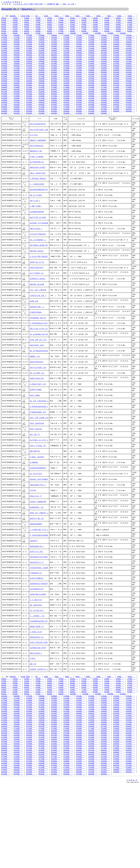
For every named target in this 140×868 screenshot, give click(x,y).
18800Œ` (80, 53)
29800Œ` (80, 76)
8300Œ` (17, 33)
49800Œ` (105, 117)
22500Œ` (130, 60)
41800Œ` (68, 101)
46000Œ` (43, 110)
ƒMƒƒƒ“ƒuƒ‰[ (36, 247)
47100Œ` (43, 113)
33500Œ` (130, 83)
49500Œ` (68, 117)
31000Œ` (93, 78)
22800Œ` (31, 62)
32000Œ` (80, 81)
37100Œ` (31, 92)
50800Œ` (93, 120)
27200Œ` (31, 72)
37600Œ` (93, 92)
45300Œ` (93, 108)
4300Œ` (108, 23)
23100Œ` (68, 62)
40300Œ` (18, 99)
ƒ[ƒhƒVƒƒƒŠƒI (37, 198)
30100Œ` (118, 76)
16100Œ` (18, 49)
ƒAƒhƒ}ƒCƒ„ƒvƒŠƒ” (38, 180)
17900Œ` (105, 51)
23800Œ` (18, 65)
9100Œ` (108, 33)
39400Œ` (43, 97)
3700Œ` (40, 23)
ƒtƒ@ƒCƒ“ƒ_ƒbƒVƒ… (38, 302)
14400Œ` (80, 44)
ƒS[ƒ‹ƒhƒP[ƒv (37, 406)
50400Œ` (43, 120)
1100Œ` (17, 19)
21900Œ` (56, 60)
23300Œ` (93, 62)
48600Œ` (93, 115)
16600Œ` (80, 49)
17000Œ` (130, 49)
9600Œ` (28, 35)
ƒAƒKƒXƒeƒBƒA (36, 571)
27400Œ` (56, 72)
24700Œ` (130, 65)
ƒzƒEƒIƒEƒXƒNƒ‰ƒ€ (38, 510)
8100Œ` (131, 30)
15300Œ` (56, 46)
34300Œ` (93, 85)
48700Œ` (105, 115)
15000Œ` (18, 46)
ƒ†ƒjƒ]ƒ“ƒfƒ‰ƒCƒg (38, 253)
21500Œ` (6, 60)
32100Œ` (93, 81)
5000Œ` (51, 26)
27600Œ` (80, 72)
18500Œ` (43, 53)
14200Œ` (56, 44)
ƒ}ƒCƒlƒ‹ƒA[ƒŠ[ (38, 320)
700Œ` (110, 17)
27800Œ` (105, 72)
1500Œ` (63, 19)
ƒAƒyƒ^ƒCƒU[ (36, 717)
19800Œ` (68, 55)
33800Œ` (31, 85)
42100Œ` (105, 101)
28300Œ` (31, 74)
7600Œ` (74, 30)
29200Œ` (6, 76)
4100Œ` (86, 23)
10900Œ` (56, 37)
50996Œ (13, 17)
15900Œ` (130, 46)
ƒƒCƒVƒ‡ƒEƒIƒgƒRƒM (39, 583)
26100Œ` (31, 69)
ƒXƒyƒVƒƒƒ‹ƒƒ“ (37, 614)
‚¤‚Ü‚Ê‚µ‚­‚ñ (132, 854)
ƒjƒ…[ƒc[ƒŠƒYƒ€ (38, 314)
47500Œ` (93, 113)
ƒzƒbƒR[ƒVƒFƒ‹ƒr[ (39, 736)
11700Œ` (18, 39)
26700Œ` (105, 69)
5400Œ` (97, 26)
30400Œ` (18, 78)
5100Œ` (63, 26)
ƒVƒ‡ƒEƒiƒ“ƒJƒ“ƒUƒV (39, 607)
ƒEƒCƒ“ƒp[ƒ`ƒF (37, 284)
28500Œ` (56, 74)
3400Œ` (5, 23)
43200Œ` (105, 104)
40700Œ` (68, 99)
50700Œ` (80, 120)
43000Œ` (80, 104)
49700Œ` (93, 117)
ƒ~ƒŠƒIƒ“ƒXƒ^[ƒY (38, 418)
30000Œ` (105, 76)
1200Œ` (28, 19)
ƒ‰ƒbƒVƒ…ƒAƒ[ (37, 333)
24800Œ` (6, 67)
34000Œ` (56, 85)
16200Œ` (31, 49)
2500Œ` (40, 21)
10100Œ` (87, 35)
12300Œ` (93, 39)
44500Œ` (130, 106)
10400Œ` (124, 35)
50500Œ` (56, 120)
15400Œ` (68, 46)
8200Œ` (5, 33)
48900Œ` (130, 115)
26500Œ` (80, 69)
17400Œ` (43, 51)
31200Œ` (118, 78)
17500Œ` (56, 51)
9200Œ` (120, 33)
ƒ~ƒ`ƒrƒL (34, 143)
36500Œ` (93, 90)
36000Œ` (31, 90)
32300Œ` (118, 81)
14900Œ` (6, 46)
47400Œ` (80, 113)
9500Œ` (17, 35)
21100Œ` (93, 58)
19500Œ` (31, 55)
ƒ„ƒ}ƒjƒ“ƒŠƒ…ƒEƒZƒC (39, 278)
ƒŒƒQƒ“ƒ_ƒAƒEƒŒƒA (38, 149)
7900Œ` (108, 30)
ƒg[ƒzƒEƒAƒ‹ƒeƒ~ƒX (39, 363)
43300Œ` (118, 104)
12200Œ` (80, 39)
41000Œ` (105, 99)
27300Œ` (43, 72)
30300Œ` (6, 78)
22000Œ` (68, 60)
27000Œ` (6, 72)
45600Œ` (130, 108)
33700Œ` (18, 85)
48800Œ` (118, 115)
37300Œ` (56, 92)
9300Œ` (131, 33)
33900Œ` (43, 85)
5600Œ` (120, 26)
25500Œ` (93, 67)
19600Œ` (43, 55)
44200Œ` (93, 106)
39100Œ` (6, 97)
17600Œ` (68, 51)
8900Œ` (86, 33)
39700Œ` (80, 97)
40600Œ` (56, 99)
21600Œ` (18, 60)
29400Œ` (31, 76)
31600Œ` (31, 81)
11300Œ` (105, 37)
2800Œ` (74, 21)
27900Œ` (118, 72)
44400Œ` (118, 106)
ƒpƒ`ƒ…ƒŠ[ (35, 217)
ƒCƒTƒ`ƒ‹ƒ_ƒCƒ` (37, 601)
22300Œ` (105, 60)
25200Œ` (56, 67)
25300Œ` (68, 67)
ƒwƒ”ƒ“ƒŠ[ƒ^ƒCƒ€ (38, 235)
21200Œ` (105, 58)
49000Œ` (6, 117)
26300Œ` (56, 69)
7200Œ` (28, 30)
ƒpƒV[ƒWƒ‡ (35, 430)
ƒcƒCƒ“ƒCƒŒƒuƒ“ (37, 632)
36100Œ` (43, 90)
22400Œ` (118, 60)
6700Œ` (108, 28)
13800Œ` (6, 44)
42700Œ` (43, 104)
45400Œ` (105, 108)
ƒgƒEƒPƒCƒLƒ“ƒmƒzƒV (39, 638)
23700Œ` (6, 65)
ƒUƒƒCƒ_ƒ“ (35, 473)
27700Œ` (93, 72)
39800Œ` (93, 97)
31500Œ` (18, 81)
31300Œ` (130, 78)
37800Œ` (118, 92)
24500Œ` (105, 65)
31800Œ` (56, 81)
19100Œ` (118, 53)
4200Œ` (97, 23)
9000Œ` (97, 33)
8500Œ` (40, 33)
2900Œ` (86, 21)
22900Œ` (43, 62)
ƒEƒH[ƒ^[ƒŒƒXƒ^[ (39, 559)
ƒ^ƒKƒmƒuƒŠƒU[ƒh (38, 449)
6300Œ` (63, 28)
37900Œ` (130, 92)
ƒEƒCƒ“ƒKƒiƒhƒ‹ (37, 394)
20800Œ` (56, 58)
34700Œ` (6, 88)
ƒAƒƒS (33, 730)
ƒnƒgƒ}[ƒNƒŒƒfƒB (38, 546)
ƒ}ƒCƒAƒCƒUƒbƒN (37, 229)
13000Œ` (43, 42)
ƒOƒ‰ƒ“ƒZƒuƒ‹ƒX (37, 412)
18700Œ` (68, 53)
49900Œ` (118, 117)
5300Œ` (86, 26)
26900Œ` (130, 69)
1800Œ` (97, 19)
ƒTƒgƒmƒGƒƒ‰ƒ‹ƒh (38, 345)
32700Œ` (31, 83)
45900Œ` (31, 110)
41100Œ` (118, 99)
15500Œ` (80, 46)
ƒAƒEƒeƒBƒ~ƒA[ (37, 595)
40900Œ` (93, 99)
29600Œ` (56, 76)
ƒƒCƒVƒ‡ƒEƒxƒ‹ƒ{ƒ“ (39, 351)
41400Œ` (18, 101)
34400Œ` (105, 85)
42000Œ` (93, 101)
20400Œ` (6, 58)
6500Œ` (86, 28)
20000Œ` (93, 55)
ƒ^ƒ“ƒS (33, 534)
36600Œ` (105, 90)
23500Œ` (118, 62)
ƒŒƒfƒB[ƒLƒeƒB (37, 308)
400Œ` (79, 17)
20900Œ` (68, 58)
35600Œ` (118, 88)
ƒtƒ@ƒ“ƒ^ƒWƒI (36, 424)
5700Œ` (131, 26)
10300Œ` (112, 35)
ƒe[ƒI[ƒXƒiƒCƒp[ (39, 436)
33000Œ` (68, 83)
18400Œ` (31, 53)
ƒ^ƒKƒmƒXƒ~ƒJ (36, 626)
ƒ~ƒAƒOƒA (34, 504)
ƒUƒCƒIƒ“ (34, 589)
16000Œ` (6, 49)
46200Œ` (68, 110)
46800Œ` (6, 113)
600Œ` (100, 17)
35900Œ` (18, 90)
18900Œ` (93, 53)
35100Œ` (56, 88)
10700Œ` (31, 37)
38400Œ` (56, 94)
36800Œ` (130, 90)
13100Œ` (56, 42)
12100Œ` (68, 39)
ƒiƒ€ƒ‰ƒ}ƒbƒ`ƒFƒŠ (38, 711)
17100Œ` (6, 51)
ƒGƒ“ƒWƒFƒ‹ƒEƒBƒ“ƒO (39, 265)
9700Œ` (40, 35)
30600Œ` (43, 78)
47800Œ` (130, 113)
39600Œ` (68, 97)
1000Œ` (5, 19)
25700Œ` (118, 67)
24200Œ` (68, 65)
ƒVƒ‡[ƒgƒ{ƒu (36, 467)
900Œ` (131, 17)
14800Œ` (130, 44)
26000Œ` (18, 69)
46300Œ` (80, 110)
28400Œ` (43, 74)
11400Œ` (118, 37)
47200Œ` (56, 113)
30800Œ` (68, 78)
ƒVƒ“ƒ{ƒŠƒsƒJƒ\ (37, 155)
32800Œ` (43, 83)
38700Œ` (93, 94)
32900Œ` (56, 83)
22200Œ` (93, 60)
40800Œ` (80, 99)
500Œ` (90, 17)
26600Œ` (93, 69)
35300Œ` (80, 88)
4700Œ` (17, 26)
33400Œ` (118, 83)
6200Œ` (51, 28)
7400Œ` (51, 30)
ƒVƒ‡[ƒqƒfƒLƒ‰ (37, 461)
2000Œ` (120, 19)
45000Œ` (56, 108)
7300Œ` (40, 30)
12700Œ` (6, 42)
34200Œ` (80, 85)
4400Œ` (120, 23)
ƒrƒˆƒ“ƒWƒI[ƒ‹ (37, 296)
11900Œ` (43, 39)
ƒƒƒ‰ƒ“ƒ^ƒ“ (36, 656)
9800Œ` (51, 35)
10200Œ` (99, 35)
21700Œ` (31, 60)
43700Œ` (31, 106)
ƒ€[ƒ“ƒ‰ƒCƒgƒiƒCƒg (39, 381)
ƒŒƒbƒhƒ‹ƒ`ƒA (36, 162)
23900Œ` (31, 65)
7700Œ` (86, 30)
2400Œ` (28, 21)
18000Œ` (118, 51)
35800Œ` (6, 90)
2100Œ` (131, 19)
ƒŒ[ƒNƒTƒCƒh (36, 662)
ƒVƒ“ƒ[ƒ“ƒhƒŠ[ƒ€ (38, 400)
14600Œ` (105, 44)
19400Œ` (18, 55)
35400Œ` (93, 88)
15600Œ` (93, 46)
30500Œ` (31, 78)
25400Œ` (80, 67)
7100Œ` (17, 30)
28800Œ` (93, 74)
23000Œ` (56, 62)
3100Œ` (108, 21)
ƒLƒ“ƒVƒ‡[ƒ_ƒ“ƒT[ (39, 479)
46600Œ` (118, 110)
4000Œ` (74, 23)
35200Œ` (68, 88)
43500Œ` (6, 106)
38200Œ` (31, 94)
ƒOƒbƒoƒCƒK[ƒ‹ (37, 699)
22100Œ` (80, 60)
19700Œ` (56, 55)
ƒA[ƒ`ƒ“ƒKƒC (36, 210)
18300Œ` (18, 53)
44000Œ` (68, 106)
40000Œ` (118, 97)
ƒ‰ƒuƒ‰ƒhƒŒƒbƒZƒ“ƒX (39, 204)
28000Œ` (130, 72)
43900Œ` (56, 106)
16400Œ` (56, 49)
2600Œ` (51, 21)
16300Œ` (43, 49)
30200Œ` (130, 76)
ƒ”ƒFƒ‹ (33, 723)
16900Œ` (118, 49)
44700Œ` (18, 108)
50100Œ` (6, 120)
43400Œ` (130, 104)
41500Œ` (31, 101)
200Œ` (58, 17)
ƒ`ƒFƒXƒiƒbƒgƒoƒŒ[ (39, 443)
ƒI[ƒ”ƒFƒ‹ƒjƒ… (37, 668)
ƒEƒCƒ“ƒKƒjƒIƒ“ (37, 290)
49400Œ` (56, 117)
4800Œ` (28, 26)
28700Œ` (80, 74)
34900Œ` (31, 88)
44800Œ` (31, 108)
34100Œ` (68, 85)
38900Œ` (118, 94)
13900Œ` (18, 44)
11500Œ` (130, 37)
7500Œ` (63, 30)
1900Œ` (108, 19)
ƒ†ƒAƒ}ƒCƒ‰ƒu (36, 339)
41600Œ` (43, 101)
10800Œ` (43, 37)
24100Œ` (56, 65)
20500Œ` (18, 58)
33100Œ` (80, 83)
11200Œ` (93, 37)
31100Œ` (105, 78)
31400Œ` (6, 81)
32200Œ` (105, 81)
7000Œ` (5, 30)
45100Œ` (68, 108)
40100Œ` (130, 97)
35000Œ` (43, 88)
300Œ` (69, 17)
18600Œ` (56, 53)
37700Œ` (105, 92)
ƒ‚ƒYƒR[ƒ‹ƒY (36, 693)
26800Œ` (118, 69)
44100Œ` (80, 106)
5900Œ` (17, 28)
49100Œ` (18, 117)
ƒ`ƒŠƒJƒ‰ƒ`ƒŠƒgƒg (38, 192)
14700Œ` (118, 44)
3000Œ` (97, 21)
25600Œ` (105, 67)
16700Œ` (93, 49)
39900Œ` (105, 97)
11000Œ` (68, 37)
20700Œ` (43, 58)
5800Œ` (5, 28)
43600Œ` (18, 106)
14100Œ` (43, 44)
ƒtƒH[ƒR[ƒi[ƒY (38, 369)
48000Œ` (18, 115)
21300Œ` (118, 58)
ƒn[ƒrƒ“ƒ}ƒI (36, 516)
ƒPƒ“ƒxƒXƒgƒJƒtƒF (38, 131)
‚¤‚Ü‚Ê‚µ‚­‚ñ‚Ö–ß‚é (11, 2)
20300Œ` (130, 55)
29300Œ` (18, 76)
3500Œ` (17, 23)
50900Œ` (105, 120)
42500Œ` (18, 104)
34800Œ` (18, 88)
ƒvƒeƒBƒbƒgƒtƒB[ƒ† (39, 681)
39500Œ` (56, 97)
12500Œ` (118, 39)
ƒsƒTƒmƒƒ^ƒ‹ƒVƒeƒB (39, 241)
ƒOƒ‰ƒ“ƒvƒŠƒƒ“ (37, 687)
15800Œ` (118, 46)
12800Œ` (18, 42)
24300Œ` (80, 65)
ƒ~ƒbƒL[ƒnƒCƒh (37, 497)
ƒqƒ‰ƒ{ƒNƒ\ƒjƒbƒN (38, 650)
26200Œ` (43, 69)
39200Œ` (18, 97)
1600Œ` (74, 19)
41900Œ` (80, 101)
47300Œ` (68, 113)
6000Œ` (28, 28)
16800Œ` (105, 49)
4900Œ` (40, 26)
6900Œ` (131, 28)
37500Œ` (80, 92)
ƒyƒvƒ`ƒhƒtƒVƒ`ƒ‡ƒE (39, 705)
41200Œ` (130, 99)
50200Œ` (18, 120)
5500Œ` (108, 26)
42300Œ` (130, 101)
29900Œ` (93, 76)
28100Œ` (6, 74)
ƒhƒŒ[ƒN (34, 326)
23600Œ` (130, 62)
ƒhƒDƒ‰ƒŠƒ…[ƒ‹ (37, 552)
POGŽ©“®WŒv (53, 4)
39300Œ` (31, 97)
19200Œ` (130, 53)
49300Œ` (43, 117)
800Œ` (121, 17)
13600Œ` (118, 42)
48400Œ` (68, 115)
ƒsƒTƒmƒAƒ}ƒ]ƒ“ (37, 644)
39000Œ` (130, 94)
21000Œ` (80, 58)
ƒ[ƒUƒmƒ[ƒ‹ (37, 675)
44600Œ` (6, 108)
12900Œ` (31, 42)
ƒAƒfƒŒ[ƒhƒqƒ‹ (37, 272)
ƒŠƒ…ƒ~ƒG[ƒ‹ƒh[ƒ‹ (39, 357)
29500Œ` (43, 76)
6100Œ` (40, 28)
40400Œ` (31, 99)
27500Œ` (68, 72)
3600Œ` (28, 23)
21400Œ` (130, 58)
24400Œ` (93, 65)
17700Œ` (80, 51)
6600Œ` (97, 28)
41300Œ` (6, 101)
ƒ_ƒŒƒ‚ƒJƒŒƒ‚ (36, 223)
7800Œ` (97, 30)
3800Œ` (51, 23)
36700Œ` (118, 90)
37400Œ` (68, 92)
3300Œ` (131, 21)
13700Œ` (130, 42)
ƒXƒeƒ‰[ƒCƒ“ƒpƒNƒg (39, 522)
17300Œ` (31, 51)
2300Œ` (17, 21)
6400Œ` (74, 28)
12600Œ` (130, 39)
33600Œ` (6, 85)
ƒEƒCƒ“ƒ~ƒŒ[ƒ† (37, 565)
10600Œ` (18, 37)
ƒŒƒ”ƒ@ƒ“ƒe (35, 491)
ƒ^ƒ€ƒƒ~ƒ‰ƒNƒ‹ (37, 168)
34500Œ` (118, 85)
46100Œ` (56, 110)
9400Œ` (5, 35)
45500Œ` (118, 108)
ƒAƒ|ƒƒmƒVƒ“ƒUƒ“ (38, 186)
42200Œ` (118, 101)
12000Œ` (56, 39)
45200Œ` (80, 108)
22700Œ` (18, 62)
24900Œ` (18, 67)
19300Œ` (6, 55)
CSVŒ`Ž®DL (26, 17)
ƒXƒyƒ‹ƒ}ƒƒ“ (36, 540)
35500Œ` (105, 88)
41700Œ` (56, 101)
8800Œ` (74, 33)
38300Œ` (43, 94)
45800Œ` (18, 110)
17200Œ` (18, 51)
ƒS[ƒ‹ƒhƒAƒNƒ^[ (38, 259)
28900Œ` (105, 74)
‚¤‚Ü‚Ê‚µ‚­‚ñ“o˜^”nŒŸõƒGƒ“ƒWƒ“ (29, 4)
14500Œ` (93, 44)
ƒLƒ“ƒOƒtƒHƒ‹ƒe (37, 174)
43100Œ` (93, 104)
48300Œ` (56, 115)
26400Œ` (68, 69)
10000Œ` (75, 35)
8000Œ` (120, 30)
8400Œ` (28, 33)
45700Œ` (6, 110)
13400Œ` (93, 42)
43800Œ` (43, 106)
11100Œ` (80, 37)
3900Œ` (63, 23)
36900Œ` (6, 92)
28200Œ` (18, 74)
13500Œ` (105, 42)
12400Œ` (105, 39)
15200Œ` (43, 46)
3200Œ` (120, 21)
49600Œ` (80, 117)
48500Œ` (80, 115)
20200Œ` (118, 55)
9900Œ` (63, 35)
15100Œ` (31, 46)
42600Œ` (31, 104)
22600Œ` (6, 62)
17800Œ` (93, 51)
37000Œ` (18, 92)
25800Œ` (130, 67)
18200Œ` (6, 53)
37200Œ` (43, 92)
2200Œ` (5, 21)
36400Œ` (80, 90)
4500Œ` (131, 23)
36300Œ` (68, 90)
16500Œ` (68, 49)
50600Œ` (68, 120)
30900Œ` (80, 78)
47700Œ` (118, 113)
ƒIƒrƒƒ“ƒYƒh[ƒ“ (38, 485)
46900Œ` (18, 113)
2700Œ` (63, 21)
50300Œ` (31, 120)
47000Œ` (31, 113)
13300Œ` (80, 42)
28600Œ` (68, 74)
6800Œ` (120, 28)
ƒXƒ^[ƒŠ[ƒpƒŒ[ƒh (39, 455)
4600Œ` (5, 26)
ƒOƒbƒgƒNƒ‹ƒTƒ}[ (38, 528)
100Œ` (48, 17)
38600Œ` (80, 94)
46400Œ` (93, 110)
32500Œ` (6, 83)
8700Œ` (63, 33)
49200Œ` (31, 117)
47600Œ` (105, 113)
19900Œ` (80, 55)
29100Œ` (130, 74)
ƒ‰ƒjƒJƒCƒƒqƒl (37, 375)
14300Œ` (68, 44)
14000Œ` (31, 44)
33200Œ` (93, 83)
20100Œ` (105, 55)
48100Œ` (31, 115)
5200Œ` (74, 26)
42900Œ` (68, 104)
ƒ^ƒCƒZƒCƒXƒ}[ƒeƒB (39, 620)
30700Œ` (56, 78)
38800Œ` (105, 94)
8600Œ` (51, 33)
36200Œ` (56, 90)
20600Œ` (31, 58)
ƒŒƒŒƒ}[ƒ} (35, 388)
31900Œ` (68, 81)
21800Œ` (43, 60)
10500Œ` (6, 37)
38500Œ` (68, 94)
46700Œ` (130, 110)
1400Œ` (51, 19)
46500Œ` (105, 110)
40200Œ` (6, 99)
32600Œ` (18, 83)
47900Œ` (6, 115)
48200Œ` (43, 115)
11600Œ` (6, 39)
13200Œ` (68, 42)
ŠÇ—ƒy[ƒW (69, 4)
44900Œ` (43, 108)
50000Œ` (130, 117)
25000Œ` (31, 67)
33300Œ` (105, 83)
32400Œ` (130, 81)
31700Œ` (43, 81)
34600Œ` (130, 85)
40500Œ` (43, 99)
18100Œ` (130, 51)
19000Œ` (105, 53)
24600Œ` (118, 65)
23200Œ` (80, 62)
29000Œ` (118, 74)
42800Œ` (56, 104)
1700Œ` (86, 19)
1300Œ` (40, 19)
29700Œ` (68, 76)
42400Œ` (6, 104)
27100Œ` (18, 72)
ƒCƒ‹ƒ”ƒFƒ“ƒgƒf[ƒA (39, 137)
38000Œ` (6, 94)
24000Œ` (43, 65)
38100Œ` (18, 94)
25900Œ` (6, 69)
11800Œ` (31, 39)
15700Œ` (105, 46)
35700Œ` (130, 88)
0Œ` (38, 17)
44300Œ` (105, 106)
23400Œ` (105, 62)
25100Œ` (43, 67)
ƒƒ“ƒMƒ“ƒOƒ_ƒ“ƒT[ (39, 577)
